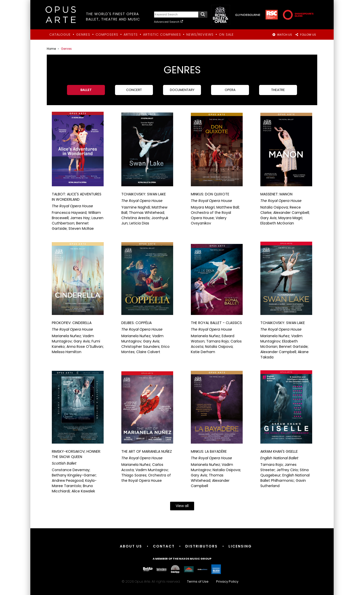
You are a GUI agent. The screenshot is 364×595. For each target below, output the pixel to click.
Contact (164, 546)
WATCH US (282, 35)
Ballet (86, 90)
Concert (134, 90)
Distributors (202, 546)
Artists (131, 35)
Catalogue (60, 35)
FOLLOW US (305, 35)
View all (182, 506)
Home (51, 49)
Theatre (278, 90)
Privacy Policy (227, 581)
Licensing (240, 546)
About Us (131, 546)
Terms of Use (198, 581)
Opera (230, 90)
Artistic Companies (162, 35)
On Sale (226, 35)
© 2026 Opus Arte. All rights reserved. (182, 581)
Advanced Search (169, 22)
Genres (83, 35)
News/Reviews (200, 35)
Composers (107, 35)
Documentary (182, 90)
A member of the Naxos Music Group (182, 559)
